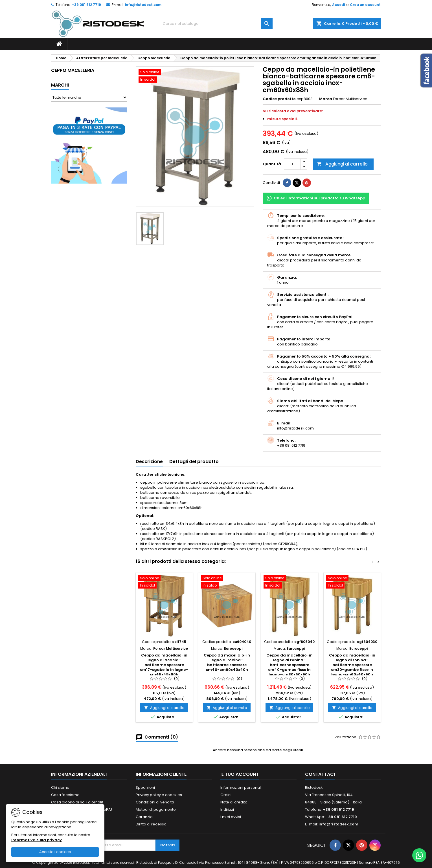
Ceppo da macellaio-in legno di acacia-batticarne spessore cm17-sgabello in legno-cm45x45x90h (164, 665)
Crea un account (365, 5)
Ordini (226, 795)
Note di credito (234, 802)
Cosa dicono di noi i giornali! (77, 802)
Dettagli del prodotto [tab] (194, 461)
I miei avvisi (231, 817)
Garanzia (144, 817)
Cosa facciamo (65, 795)
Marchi (60, 85)
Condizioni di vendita (155, 802)
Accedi (338, 5)
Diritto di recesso (151, 824)
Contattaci (320, 774)
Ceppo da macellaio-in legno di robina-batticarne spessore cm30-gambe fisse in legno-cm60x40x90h (352, 665)
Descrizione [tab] (149, 461)
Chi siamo (60, 787)
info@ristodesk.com (143, 5)
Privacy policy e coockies (159, 795)
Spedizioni (145, 787)
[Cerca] (216, 24)
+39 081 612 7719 (86, 5)
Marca (326, 99)
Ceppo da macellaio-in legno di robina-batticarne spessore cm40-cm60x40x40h (227, 662)
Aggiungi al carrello (342, 164)
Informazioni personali (241, 787)
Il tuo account (240, 774)
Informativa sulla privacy (37, 840)
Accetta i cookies (55, 852)
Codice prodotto (279, 99)
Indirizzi (227, 809)
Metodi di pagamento (156, 809)
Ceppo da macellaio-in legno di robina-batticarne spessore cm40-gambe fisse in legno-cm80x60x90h (290, 665)
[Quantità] (292, 164)
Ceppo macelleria (73, 70)
